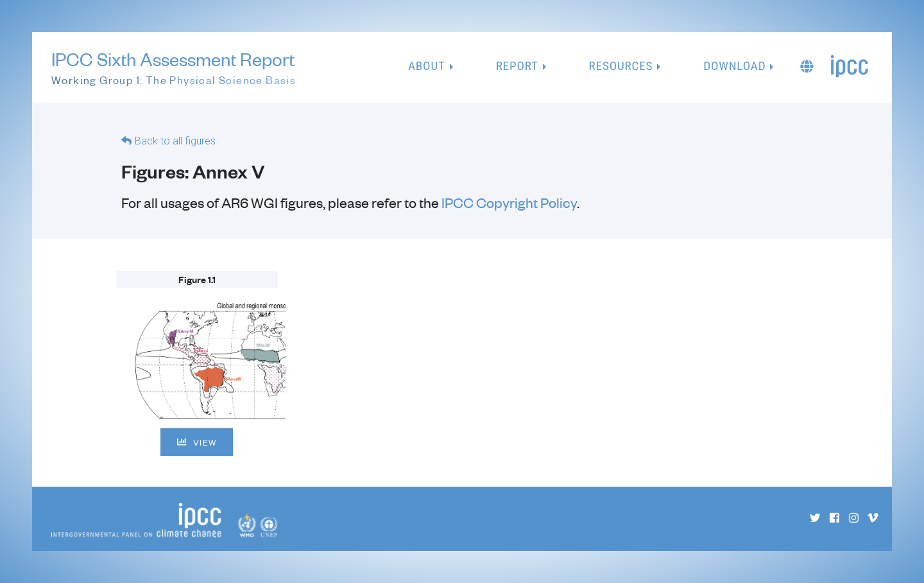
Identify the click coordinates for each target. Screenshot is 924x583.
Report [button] (517, 66)
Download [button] (734, 66)
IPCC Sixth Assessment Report (174, 68)
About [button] (427, 66)
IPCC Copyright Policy (509, 203)
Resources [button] (621, 66)
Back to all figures (175, 141)
